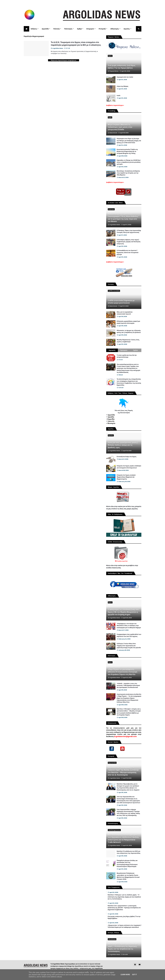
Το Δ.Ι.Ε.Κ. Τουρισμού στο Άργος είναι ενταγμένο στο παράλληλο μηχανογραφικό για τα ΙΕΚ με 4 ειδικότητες (76, 44)
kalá (118, 96)
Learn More (125, 975)
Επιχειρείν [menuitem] (90, 29)
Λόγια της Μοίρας (123, 86)
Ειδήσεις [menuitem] (34, 29)
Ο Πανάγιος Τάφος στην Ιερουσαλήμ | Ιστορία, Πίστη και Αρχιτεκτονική (129, 231)
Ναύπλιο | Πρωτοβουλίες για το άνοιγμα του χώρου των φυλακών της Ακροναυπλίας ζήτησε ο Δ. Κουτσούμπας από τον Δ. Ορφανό (128, 787)
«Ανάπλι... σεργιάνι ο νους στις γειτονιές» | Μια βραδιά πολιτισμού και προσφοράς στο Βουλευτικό (128, 685)
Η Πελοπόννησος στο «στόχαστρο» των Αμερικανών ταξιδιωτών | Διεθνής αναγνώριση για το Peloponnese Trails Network (123, 839)
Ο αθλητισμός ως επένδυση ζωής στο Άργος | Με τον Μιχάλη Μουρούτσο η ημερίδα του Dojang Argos (123, 612)
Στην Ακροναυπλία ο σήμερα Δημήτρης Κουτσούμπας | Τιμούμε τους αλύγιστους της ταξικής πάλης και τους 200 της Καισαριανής (128, 813)
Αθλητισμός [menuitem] (115, 29)
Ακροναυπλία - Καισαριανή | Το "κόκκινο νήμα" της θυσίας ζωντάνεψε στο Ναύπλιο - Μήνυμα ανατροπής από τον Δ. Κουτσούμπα (123, 771)
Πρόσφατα (124, 350)
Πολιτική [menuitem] (56, 29)
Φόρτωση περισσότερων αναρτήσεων (64, 60)
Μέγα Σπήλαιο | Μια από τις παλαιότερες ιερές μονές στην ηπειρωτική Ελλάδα (120, 127)
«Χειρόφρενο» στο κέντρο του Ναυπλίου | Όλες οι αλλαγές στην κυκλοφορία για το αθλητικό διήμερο (129, 626)
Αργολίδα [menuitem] (45, 29)
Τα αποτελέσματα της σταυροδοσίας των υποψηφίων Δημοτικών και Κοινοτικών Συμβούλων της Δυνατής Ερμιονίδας (129, 382)
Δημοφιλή (112, 350)
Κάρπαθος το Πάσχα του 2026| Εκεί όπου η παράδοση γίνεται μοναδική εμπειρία (129, 162)
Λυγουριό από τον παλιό (125, 77)
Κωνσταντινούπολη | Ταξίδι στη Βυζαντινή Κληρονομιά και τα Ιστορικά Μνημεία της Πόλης (127, 151)
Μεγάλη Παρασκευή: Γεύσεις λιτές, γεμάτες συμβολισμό (128, 341)
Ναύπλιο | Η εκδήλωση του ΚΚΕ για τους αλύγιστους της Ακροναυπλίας (129, 852)
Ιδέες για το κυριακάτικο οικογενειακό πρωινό (125, 313)
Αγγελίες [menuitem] (127, 29)
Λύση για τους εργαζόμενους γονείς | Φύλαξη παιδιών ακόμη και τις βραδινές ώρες (123, 445)
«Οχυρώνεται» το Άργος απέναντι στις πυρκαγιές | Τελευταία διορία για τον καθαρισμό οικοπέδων (124, 926)
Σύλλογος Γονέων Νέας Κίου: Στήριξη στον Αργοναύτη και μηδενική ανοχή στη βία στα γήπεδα (129, 646)
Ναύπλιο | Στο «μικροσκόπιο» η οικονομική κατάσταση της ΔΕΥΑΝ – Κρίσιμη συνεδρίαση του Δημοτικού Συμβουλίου (124, 908)
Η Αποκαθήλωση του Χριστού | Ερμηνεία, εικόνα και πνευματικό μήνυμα (128, 252)
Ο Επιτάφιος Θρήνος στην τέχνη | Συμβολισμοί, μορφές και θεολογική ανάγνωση (129, 242)
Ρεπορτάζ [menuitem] (102, 29)
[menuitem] (26, 29)
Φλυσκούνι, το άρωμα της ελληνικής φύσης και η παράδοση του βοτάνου (129, 331)
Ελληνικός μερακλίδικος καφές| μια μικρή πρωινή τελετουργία (128, 322)
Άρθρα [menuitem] (79, 29)
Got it (134, 975)
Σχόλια (135, 350)
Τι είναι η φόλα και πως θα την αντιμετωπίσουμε (127, 356)
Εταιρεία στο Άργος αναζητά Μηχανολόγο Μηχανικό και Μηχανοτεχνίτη (126, 477)
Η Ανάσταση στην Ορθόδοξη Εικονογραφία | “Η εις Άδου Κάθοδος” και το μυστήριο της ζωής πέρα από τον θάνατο (123, 218)
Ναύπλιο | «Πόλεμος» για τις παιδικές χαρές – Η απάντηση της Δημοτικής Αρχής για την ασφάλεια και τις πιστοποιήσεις (124, 897)
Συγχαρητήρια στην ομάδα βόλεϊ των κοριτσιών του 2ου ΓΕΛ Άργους (129, 635)
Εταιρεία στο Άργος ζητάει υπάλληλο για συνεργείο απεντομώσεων (129, 467)
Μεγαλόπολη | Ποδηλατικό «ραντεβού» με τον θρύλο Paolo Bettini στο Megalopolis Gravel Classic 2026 (128, 876)
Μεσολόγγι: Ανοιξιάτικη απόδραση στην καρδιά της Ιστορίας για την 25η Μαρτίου (128, 173)
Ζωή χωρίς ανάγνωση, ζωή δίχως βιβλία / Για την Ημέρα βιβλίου (122, 67)
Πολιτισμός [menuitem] (68, 29)
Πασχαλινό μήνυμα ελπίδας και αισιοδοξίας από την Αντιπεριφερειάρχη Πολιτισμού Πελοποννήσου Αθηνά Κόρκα (127, 864)
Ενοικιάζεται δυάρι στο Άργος (127, 457)
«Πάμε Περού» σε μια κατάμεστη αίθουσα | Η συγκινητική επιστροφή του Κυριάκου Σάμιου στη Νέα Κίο (123, 672)
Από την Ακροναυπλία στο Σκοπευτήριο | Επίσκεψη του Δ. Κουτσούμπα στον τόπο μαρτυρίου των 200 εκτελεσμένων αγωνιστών (128, 800)
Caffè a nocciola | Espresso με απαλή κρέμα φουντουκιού (121, 302)
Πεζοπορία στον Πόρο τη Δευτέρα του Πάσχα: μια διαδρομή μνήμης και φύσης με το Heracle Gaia (129, 141)
